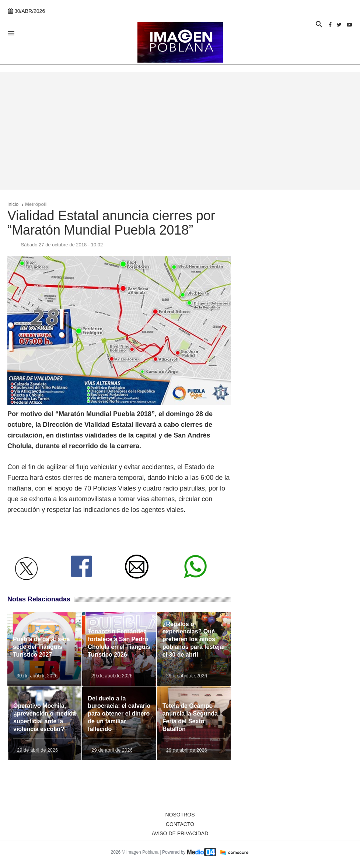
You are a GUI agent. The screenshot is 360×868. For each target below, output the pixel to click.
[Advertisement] (180, 131)
